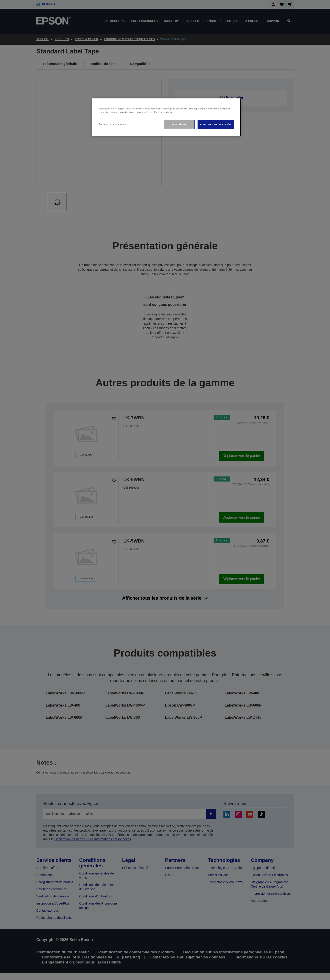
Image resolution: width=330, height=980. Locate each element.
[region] (166, 117)
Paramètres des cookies (113, 124)
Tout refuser (179, 124)
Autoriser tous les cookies (216, 124)
